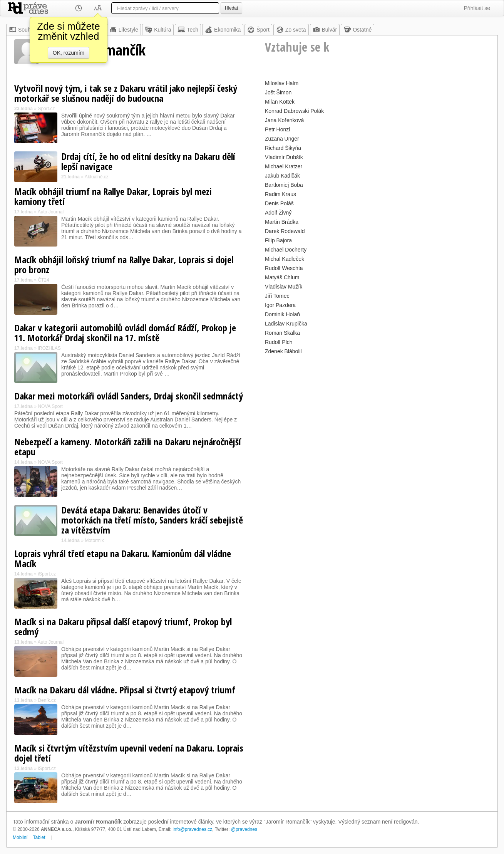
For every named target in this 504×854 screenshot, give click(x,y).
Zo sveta (291, 30)
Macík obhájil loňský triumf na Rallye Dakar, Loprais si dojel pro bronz (124, 264)
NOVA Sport (50, 406)
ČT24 (43, 280)
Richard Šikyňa (283, 148)
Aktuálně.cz (97, 177)
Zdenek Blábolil (283, 351)
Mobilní (20, 837)
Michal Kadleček (285, 259)
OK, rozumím (69, 53)
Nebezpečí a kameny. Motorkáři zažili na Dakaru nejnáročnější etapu (128, 447)
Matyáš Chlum (282, 277)
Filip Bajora (278, 240)
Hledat (231, 8)
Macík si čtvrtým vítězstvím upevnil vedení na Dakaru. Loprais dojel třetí (129, 753)
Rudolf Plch (279, 342)
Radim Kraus (280, 194)
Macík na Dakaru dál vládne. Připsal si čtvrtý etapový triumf (125, 690)
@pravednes (244, 829)
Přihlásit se (477, 8)
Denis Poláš (279, 203)
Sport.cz (46, 109)
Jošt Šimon (278, 92)
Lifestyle (124, 30)
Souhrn (22, 30)
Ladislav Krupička (286, 324)
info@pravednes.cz (192, 829)
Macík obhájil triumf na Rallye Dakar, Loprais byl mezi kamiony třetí (113, 196)
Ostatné (357, 30)
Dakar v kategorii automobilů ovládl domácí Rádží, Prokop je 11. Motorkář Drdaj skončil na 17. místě (125, 333)
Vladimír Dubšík (284, 157)
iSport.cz (47, 574)
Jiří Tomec (277, 296)
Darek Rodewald (285, 231)
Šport (258, 30)
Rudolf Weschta (284, 268)
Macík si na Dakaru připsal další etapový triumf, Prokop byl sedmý (123, 627)
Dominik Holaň (282, 314)
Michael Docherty (286, 250)
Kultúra (158, 30)
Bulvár (325, 30)
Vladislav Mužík (284, 287)
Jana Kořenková (284, 120)
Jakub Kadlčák (282, 176)
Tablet (39, 837)
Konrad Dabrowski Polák (294, 111)
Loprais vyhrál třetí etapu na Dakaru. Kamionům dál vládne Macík (123, 558)
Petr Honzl (277, 129)
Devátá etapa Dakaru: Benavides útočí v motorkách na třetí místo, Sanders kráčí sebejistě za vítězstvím (152, 520)
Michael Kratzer (284, 166)
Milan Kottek (280, 102)
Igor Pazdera (280, 305)
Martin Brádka (282, 222)
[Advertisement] (377, 411)
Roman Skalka (282, 333)
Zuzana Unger (282, 139)
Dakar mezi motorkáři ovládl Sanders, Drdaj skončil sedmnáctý (129, 396)
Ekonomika (223, 30)
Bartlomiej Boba (284, 185)
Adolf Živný (278, 213)
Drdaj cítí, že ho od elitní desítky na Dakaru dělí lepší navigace (148, 161)
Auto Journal (51, 212)
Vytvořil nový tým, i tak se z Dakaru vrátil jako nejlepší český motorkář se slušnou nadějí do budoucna (126, 93)
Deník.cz (47, 700)
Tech (188, 30)
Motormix (94, 540)
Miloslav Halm (282, 83)
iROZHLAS (49, 348)
